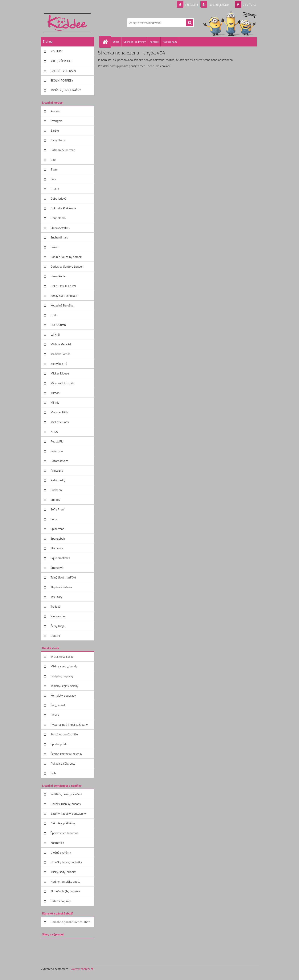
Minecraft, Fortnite (63, 383)
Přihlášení (192, 5)
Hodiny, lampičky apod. (65, 882)
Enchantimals (59, 237)
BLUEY (55, 189)
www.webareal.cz (82, 969)
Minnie (55, 402)
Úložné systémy (61, 852)
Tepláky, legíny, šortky (64, 686)
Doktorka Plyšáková (63, 208)
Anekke (55, 111)
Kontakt (154, 42)
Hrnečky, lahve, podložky (66, 862)
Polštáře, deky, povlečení (66, 794)
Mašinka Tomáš (60, 354)
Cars (53, 179)
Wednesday (58, 616)
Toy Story (56, 597)
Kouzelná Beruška (62, 305)
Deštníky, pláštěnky (63, 823)
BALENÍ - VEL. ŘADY (63, 71)
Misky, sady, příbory (63, 872)
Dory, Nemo (58, 218)
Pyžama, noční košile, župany (69, 725)
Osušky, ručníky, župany (66, 804)
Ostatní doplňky (61, 901)
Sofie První (57, 509)
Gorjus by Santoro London (67, 266)
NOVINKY (57, 51)
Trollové (55, 606)
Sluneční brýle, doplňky (65, 891)
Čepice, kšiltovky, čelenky (66, 754)
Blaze (54, 169)
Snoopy (55, 500)
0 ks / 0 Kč (249, 5)
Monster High (59, 412)
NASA (54, 432)
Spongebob (58, 538)
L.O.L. (54, 315)
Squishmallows (60, 558)
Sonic (54, 519)
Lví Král (55, 334)
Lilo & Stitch (58, 325)
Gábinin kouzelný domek (66, 257)
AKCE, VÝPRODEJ (61, 61)
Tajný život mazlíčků (63, 577)
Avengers (57, 121)
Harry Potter (59, 276)
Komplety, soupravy (63, 695)
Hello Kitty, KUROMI (63, 286)
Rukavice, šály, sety (63, 763)
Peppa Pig (57, 441)
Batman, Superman (63, 150)
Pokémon (57, 451)
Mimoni (55, 393)
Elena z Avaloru (60, 228)
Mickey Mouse (60, 373)
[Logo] (67, 23)
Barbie (55, 130)
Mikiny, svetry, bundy (64, 666)
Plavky (55, 715)
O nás (116, 42)
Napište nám (170, 42)
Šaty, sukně (58, 705)
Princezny (57, 470)
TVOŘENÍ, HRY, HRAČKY (66, 90)
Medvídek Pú (59, 364)
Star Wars (57, 548)
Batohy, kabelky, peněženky (68, 814)
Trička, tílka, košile (62, 657)
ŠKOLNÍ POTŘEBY (62, 80)
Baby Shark (58, 140)
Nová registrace (219, 5)
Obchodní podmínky (135, 42)
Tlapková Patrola (61, 587)
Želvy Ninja (58, 626)
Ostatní (55, 636)
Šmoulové (57, 568)
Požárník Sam (59, 461)
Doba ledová (58, 198)
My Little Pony (60, 422)
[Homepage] (107, 42)
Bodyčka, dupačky (62, 676)
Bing (53, 160)
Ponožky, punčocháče (64, 734)
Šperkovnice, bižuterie (65, 833)
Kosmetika (57, 843)
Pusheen (56, 490)
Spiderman (57, 529)
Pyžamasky (58, 480)
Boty (54, 773)
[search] (190, 23)
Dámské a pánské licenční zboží (71, 922)
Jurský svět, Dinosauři (64, 296)
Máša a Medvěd (61, 344)
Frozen (55, 247)
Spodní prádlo (59, 744)
